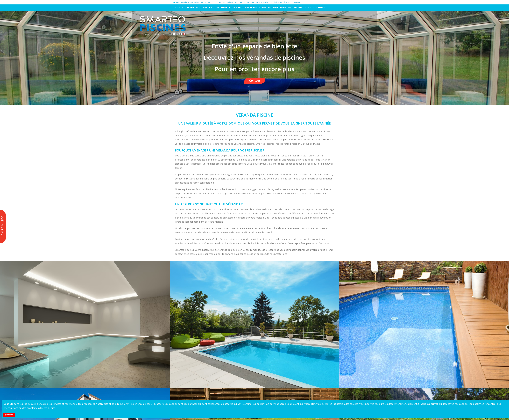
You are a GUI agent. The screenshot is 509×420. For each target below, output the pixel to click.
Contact (255, 81)
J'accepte (9, 415)
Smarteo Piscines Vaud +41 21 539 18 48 (236, 2)
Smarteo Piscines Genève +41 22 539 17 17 (196, 2)
